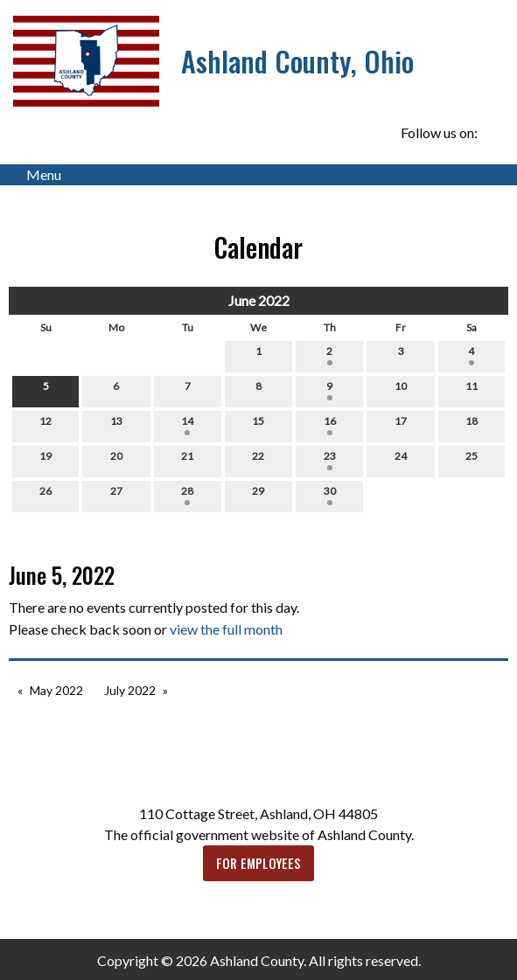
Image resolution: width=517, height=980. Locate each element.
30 (330, 495)
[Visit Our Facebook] (494, 134)
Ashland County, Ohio (297, 61)
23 (330, 460)
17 (401, 425)
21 (187, 460)
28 (187, 495)
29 (258, 495)
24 (401, 460)
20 (116, 460)
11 (472, 390)
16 (330, 425)
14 (187, 425)
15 (258, 425)
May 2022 (56, 690)
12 (45, 425)
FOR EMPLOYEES (258, 863)
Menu (35, 175)
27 (116, 495)
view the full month (226, 629)
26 (45, 495)
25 (472, 460)
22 (258, 460)
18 (472, 425)
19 (45, 460)
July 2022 (130, 690)
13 (116, 425)
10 (401, 390)
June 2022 (259, 300)
